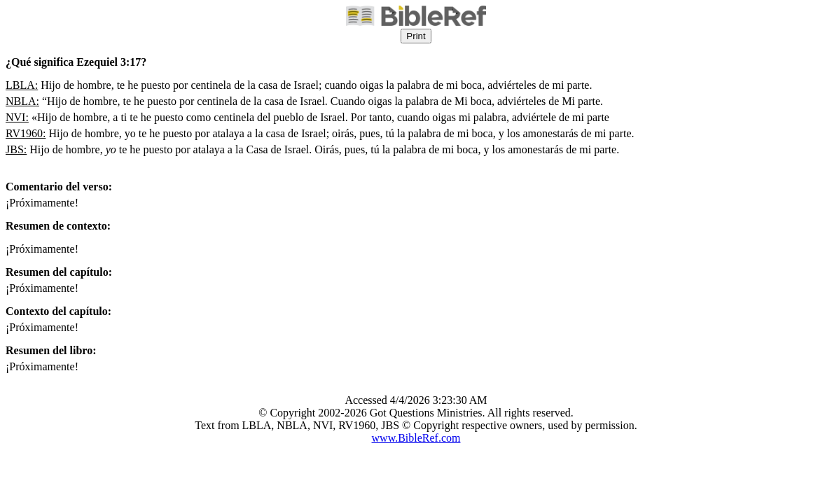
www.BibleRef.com (416, 438)
